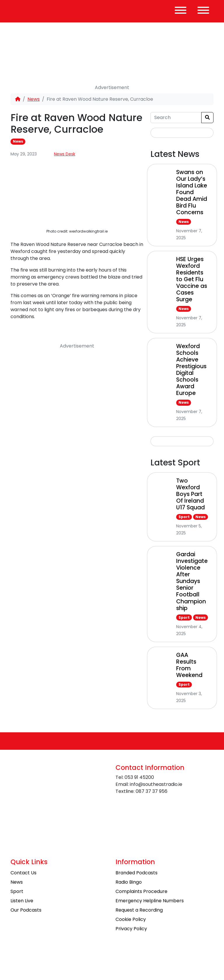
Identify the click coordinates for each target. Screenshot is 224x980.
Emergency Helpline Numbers (150, 901)
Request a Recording (139, 910)
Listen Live (22, 901)
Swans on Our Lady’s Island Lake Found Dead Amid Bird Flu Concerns (192, 192)
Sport (184, 517)
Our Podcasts (26, 910)
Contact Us (23, 873)
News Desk (65, 154)
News (34, 99)
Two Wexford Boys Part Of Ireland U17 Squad (190, 494)
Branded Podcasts (136, 873)
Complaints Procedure (141, 891)
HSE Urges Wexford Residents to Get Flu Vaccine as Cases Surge (192, 279)
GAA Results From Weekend (189, 665)
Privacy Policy (131, 929)
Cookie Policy (131, 919)
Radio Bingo (129, 882)
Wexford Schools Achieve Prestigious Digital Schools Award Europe (191, 370)
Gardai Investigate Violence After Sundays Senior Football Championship (192, 581)
